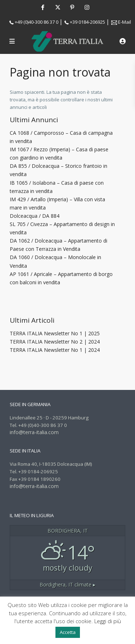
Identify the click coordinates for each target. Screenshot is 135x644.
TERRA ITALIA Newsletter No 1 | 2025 (55, 333)
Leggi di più (108, 621)
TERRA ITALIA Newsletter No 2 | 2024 (55, 342)
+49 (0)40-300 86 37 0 (37, 22)
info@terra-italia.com (34, 432)
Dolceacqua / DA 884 (35, 216)
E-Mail (125, 22)
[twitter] (57, 7)
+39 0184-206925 (87, 22)
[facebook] (43, 7)
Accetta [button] (68, 632)
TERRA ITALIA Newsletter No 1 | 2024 (55, 350)
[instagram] (87, 7)
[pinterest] (72, 7)
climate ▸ (67, 585)
